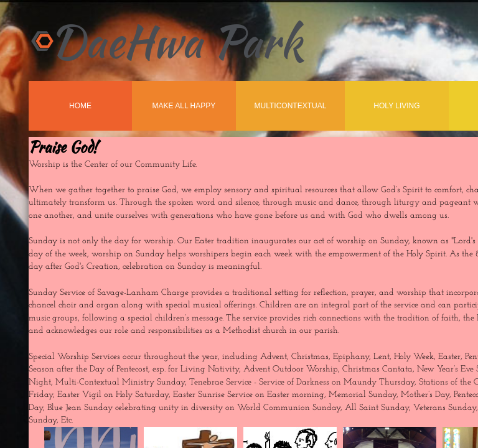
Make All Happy (184, 106)
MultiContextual (291, 106)
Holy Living (396, 106)
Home (80, 106)
